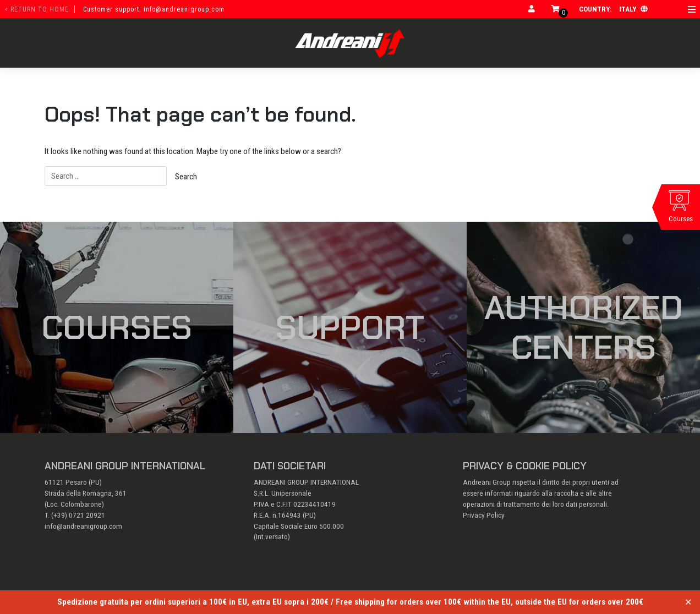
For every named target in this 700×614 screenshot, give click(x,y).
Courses (117, 327)
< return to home (37, 9)
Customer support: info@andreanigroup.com (154, 9)
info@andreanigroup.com (83, 526)
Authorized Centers (584, 327)
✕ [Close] (688, 602)
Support (350, 327)
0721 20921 (87, 515)
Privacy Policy (484, 515)
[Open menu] (692, 9)
